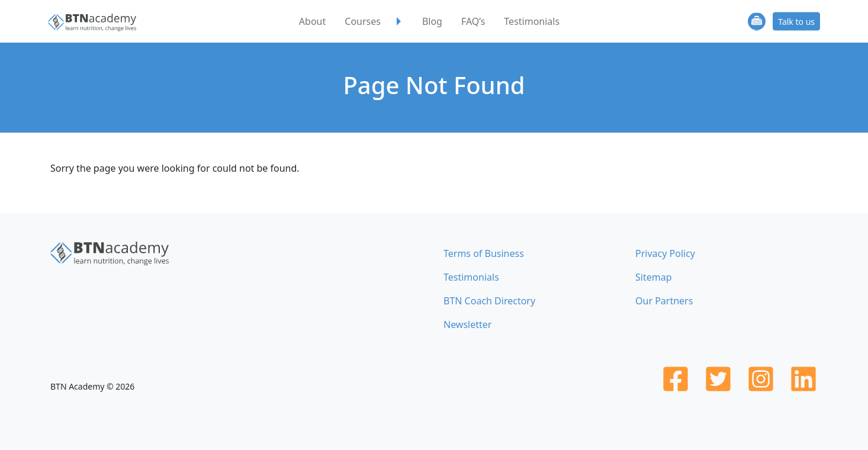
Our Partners (664, 301)
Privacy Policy (665, 253)
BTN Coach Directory (489, 301)
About (312, 21)
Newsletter (467, 324)
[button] (399, 21)
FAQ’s (473, 21)
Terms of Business (484, 253)
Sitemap (654, 277)
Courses (363, 21)
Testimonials (532, 21)
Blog (432, 21)
